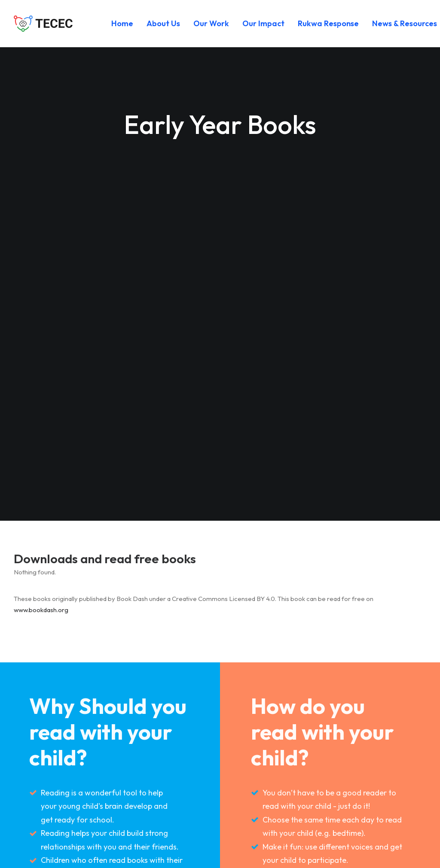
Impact (176, 762)
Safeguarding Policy (200, 783)
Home (122, 23)
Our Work (211, 23)
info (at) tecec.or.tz (63, 829)
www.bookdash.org (41, 275)
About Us (163, 23)
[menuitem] (122, 24)
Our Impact (263, 23)
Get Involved (187, 805)
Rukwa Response (328, 23)
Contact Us (183, 826)
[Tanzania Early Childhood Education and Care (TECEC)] (44, 24)
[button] (313, 824)
